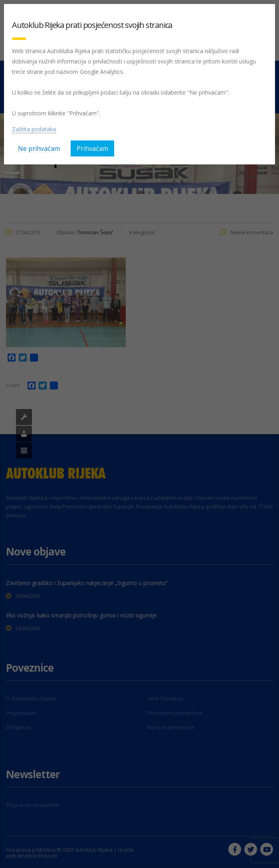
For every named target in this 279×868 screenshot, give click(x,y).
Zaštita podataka (34, 129)
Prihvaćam (92, 148)
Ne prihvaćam (39, 148)
